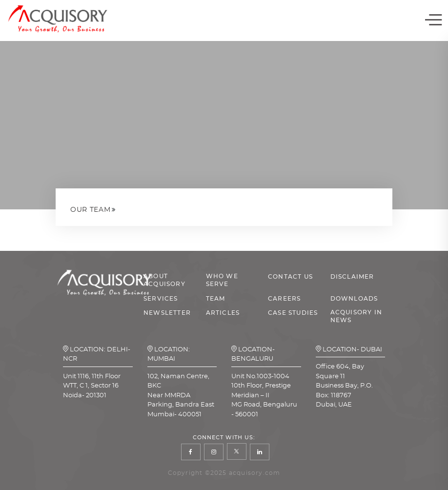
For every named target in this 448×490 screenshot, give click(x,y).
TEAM (216, 299)
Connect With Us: (224, 438)
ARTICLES (223, 313)
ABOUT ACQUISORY (164, 280)
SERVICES (161, 299)
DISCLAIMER (352, 277)
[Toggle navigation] (433, 21)
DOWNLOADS (354, 299)
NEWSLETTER (167, 313)
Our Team (90, 210)
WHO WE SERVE (222, 280)
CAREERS (284, 299)
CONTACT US (290, 277)
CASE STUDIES (293, 313)
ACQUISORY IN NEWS (356, 316)
